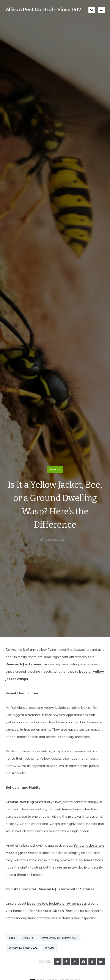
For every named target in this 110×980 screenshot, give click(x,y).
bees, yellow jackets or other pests (57, 903)
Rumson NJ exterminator (27, 664)
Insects (55, 469)
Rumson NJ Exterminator (59, 938)
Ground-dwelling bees (24, 802)
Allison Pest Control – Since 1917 (43, 10)
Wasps (50, 948)
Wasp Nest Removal (23, 948)
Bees (12, 938)
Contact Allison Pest (55, 911)
